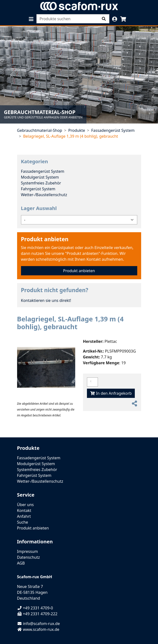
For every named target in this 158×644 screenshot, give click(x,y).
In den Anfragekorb (111, 393)
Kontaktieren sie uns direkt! (46, 300)
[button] (31, 19)
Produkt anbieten (45, 239)
